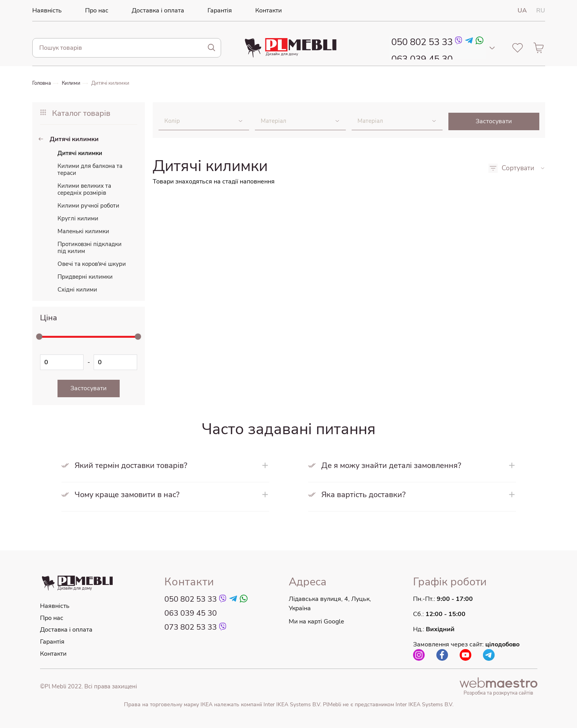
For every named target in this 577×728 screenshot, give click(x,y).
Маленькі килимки (83, 231)
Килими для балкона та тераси (90, 169)
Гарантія (207, 11)
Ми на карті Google (316, 622)
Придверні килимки (85, 277)
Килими (74, 83)
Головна (43, 83)
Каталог (75, 113)
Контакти (252, 11)
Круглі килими (78, 218)
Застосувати (494, 121)
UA (522, 10)
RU (541, 10)
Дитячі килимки (114, 83)
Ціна (49, 318)
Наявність (45, 11)
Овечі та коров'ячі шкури (92, 264)
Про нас (92, 11)
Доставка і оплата (149, 11)
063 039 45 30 (420, 56)
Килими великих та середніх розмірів (84, 189)
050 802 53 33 (420, 42)
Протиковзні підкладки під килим (90, 248)
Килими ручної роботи (88, 206)
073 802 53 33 (191, 628)
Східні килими (77, 290)
